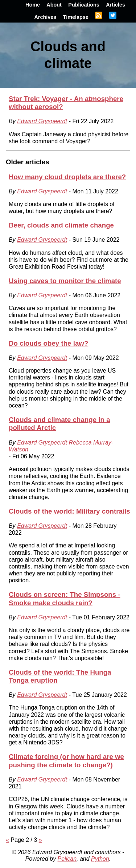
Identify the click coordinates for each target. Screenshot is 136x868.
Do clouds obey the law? (48, 343)
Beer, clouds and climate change (61, 225)
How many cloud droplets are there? (67, 177)
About (54, 5)
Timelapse (76, 17)
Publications (84, 5)
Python (100, 859)
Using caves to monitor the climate (65, 281)
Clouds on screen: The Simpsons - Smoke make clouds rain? (65, 598)
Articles (116, 5)
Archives (45, 17)
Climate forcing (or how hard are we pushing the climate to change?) (66, 761)
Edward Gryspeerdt (42, 121)
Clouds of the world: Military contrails (69, 511)
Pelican (67, 859)
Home (33, 5)
